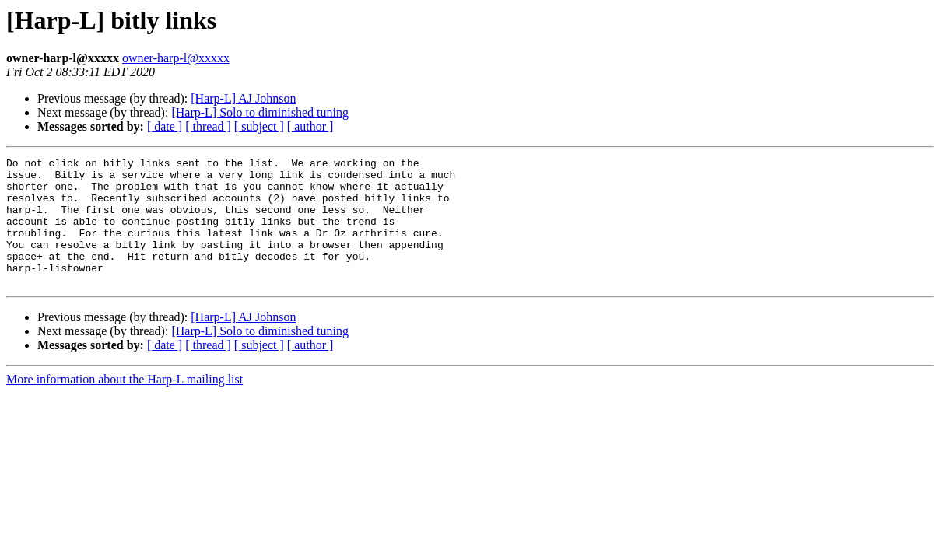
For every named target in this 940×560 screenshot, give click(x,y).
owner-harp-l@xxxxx (176, 58)
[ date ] (165, 126)
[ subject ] (259, 126)
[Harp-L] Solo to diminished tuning (260, 112)
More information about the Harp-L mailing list (125, 405)
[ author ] (310, 126)
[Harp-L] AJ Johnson (243, 98)
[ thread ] (208, 126)
